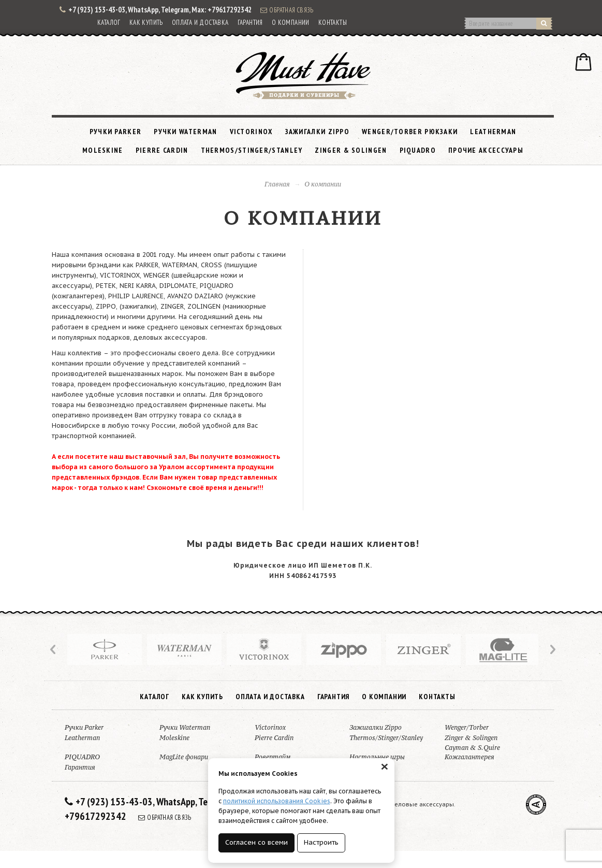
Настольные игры (377, 757)
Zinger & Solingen (351, 150)
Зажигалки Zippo (318, 132)
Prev (54, 649)
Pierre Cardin (162, 150)
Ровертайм (273, 757)
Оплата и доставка (200, 23)
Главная (277, 184)
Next (552, 649)
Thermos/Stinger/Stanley (252, 150)
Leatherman (493, 132)
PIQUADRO (418, 150)
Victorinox (251, 132)
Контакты (333, 23)
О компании (291, 23)
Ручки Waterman (185, 132)
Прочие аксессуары (486, 150)
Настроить (321, 842)
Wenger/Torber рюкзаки (410, 132)
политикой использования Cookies (277, 801)
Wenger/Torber (467, 727)
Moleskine (103, 150)
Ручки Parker (116, 132)
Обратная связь (287, 10)
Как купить (146, 23)
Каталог (109, 23)
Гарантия (250, 23)
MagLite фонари (184, 757)
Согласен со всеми (256, 842)
